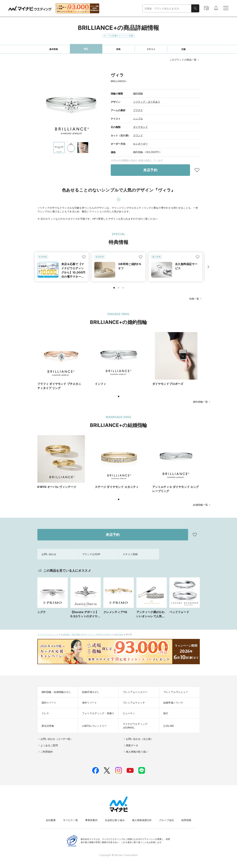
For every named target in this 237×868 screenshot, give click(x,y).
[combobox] (167, 8)
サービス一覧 (70, 820)
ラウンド (138, 135)
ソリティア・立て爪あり (147, 102)
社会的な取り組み (115, 820)
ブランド (91, 634)
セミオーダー (141, 144)
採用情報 (186, 820)
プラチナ (138, 110)
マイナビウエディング (48, 634)
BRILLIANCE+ (105, 634)
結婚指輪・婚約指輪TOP (73, 634)
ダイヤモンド (141, 127)
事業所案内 (91, 820)
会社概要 (51, 820)
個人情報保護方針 (142, 820)
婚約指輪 (138, 93)
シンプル (138, 118)
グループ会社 (167, 820)
